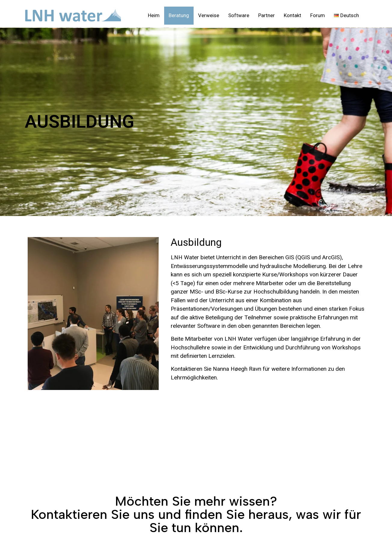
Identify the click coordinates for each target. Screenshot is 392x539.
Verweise (209, 15)
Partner (266, 15)
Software (239, 15)
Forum (318, 15)
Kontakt (292, 15)
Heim (154, 15)
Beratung (179, 15)
